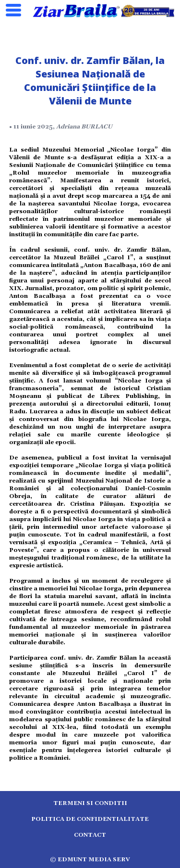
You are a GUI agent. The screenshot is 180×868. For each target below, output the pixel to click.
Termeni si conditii (90, 803)
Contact (90, 835)
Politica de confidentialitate (90, 819)
